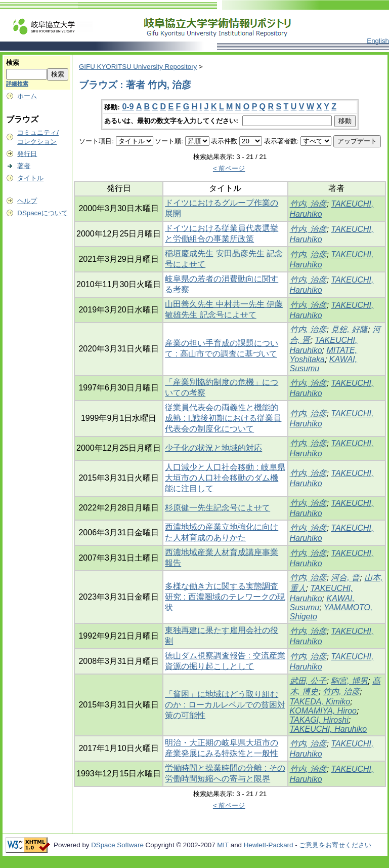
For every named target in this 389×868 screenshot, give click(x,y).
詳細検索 (17, 84)
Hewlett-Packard (269, 845)
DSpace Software (117, 845)
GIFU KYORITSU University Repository (138, 67)
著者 (24, 166)
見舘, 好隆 (349, 329)
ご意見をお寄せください (335, 845)
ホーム (27, 96)
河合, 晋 (345, 578)
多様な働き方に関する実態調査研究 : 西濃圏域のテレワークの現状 (225, 597)
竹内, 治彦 (308, 204)
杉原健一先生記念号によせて (218, 508)
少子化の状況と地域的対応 (213, 448)
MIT (223, 845)
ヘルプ (27, 201)
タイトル (30, 178)
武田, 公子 (308, 681)
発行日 (27, 154)
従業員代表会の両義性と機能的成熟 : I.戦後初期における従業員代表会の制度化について (223, 418)
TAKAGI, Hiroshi (319, 720)
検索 (13, 63)
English (378, 41)
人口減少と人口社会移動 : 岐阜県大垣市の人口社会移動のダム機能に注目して (225, 478)
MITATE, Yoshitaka (324, 355)
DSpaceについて (42, 213)
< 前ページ (229, 168)
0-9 (128, 107)
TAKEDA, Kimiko (320, 702)
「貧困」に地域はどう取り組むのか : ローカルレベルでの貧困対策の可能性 (225, 705)
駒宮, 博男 (349, 681)
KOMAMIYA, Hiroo (323, 711)
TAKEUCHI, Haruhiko (329, 729)
